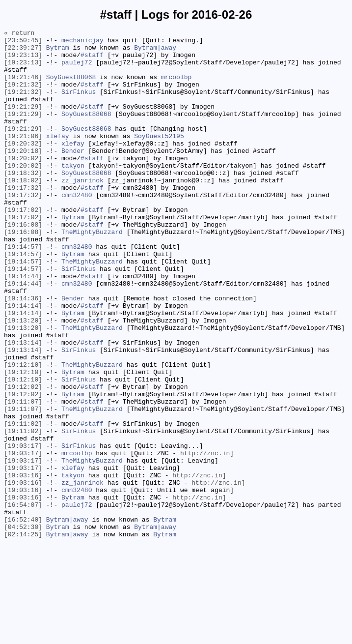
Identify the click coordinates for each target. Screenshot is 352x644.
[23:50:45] (23, 43)
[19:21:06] (23, 158)
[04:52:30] (23, 627)
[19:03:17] (23, 529)
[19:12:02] (23, 459)
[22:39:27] (23, 52)
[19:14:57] (23, 291)
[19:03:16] (23, 565)
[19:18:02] (23, 211)
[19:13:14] (23, 406)
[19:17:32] (23, 220)
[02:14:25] (23, 636)
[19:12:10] (23, 432)
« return (19, 34)
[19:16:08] (23, 264)
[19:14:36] (23, 352)
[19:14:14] (23, 361)
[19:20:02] (23, 184)
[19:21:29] (23, 122)
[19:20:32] (23, 167)
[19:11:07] (23, 476)
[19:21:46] (23, 87)
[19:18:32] (23, 202)
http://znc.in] (207, 538)
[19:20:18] (23, 176)
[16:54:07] (23, 600)
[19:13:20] (23, 379)
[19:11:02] (23, 503)
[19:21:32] (23, 96)
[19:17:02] (23, 246)
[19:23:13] (23, 60)
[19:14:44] (23, 326)
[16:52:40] (23, 618)
